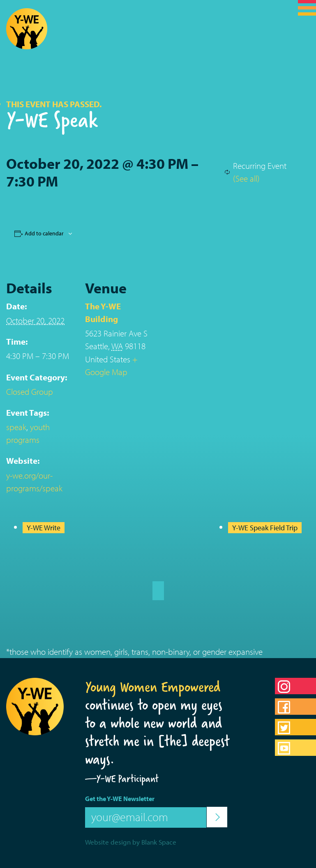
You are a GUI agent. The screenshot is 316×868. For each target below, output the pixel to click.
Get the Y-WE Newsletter (120, 799)
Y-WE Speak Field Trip (265, 528)
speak (16, 427)
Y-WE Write (44, 528)
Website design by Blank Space (131, 842)
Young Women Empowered (153, 687)
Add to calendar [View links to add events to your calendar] (44, 233)
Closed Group (30, 391)
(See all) (246, 178)
